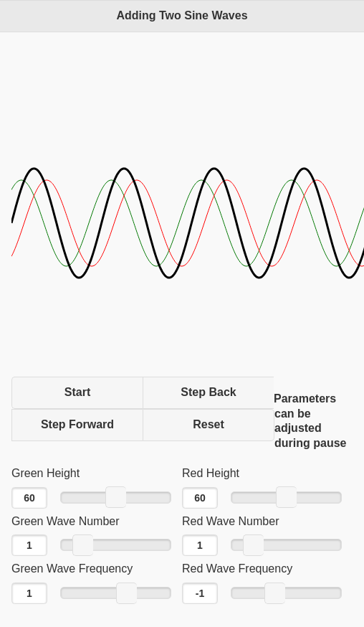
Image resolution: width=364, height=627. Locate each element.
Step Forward (77, 424)
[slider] (116, 497)
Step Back (208, 392)
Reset (209, 424)
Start (77, 392)
